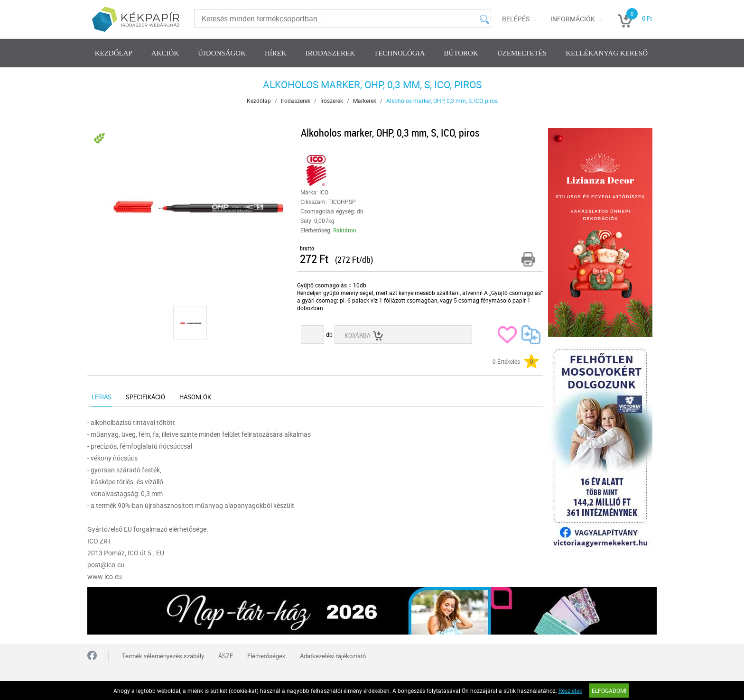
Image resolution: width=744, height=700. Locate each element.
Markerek (365, 101)
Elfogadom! (609, 691)
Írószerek (332, 101)
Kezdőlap (114, 53)
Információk (573, 19)
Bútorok (461, 53)
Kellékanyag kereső (607, 53)
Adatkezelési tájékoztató (333, 656)
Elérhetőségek (266, 656)
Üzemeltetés (522, 53)
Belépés (516, 19)
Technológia (399, 53)
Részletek (570, 691)
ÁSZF (226, 656)
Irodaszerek (330, 53)
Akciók (165, 53)
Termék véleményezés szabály (163, 656)
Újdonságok (222, 53)
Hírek (276, 53)
